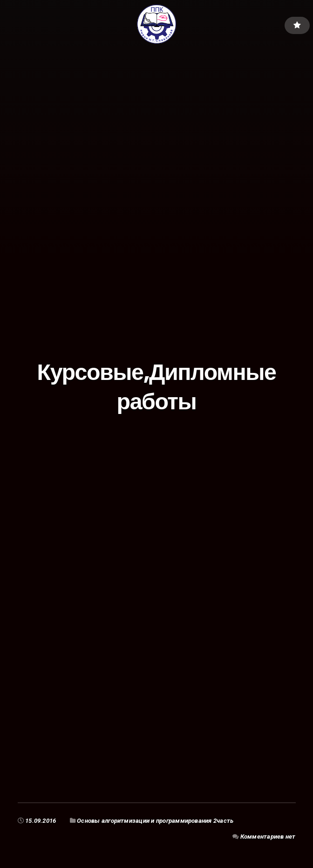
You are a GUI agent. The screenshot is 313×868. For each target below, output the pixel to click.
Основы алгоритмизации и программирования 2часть (155, 821)
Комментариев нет (268, 837)
